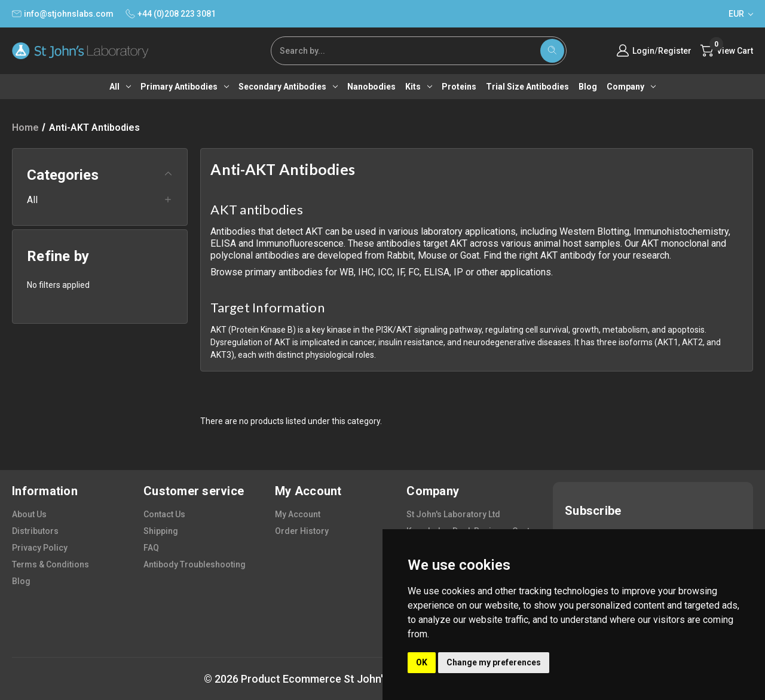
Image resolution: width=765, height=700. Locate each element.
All (120, 87)
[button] (100, 180)
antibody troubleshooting (195, 564)
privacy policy (40, 548)
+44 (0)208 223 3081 (171, 14)
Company (631, 87)
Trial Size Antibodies (527, 87)
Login (643, 51)
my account (298, 514)
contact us (164, 514)
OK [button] (422, 662)
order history (302, 531)
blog (21, 581)
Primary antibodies (185, 87)
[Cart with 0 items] (727, 51)
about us (29, 514)
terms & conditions (51, 564)
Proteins (459, 87)
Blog (588, 87)
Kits (419, 87)
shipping (161, 531)
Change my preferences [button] (494, 662)
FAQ (151, 548)
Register (675, 51)
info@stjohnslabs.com (63, 14)
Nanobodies (371, 87)
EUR (741, 14)
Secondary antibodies (288, 87)
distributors (35, 531)
